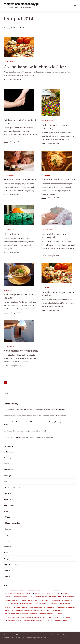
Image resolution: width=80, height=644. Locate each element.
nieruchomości (10, 505)
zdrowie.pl (8, 576)
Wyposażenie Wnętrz (12, 564)
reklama (7, 517)
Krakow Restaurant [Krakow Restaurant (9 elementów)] (39, 597)
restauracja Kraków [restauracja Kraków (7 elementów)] (24, 611)
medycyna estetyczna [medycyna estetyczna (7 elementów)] (31, 600)
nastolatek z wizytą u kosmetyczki (54, 236)
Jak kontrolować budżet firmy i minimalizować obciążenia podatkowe (29, 437)
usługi (6, 559)
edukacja (7, 476)
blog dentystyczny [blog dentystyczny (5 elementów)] (18, 590)
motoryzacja (9, 499)
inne (5, 481)
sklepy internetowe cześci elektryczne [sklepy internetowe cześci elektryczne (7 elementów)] (21, 614)
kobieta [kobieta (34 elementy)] (8, 597)
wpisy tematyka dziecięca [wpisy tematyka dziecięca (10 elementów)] (52, 617)
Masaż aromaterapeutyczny (20, 179)
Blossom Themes (20, 638)
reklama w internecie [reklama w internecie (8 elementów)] (66, 607)
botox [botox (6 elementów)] (37, 593)
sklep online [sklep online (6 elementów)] (39, 611)
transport (7, 547)
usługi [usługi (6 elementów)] (37, 617)
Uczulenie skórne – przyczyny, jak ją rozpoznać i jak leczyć (25, 431)
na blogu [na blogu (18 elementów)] (45, 600)
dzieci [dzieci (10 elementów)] (58, 593)
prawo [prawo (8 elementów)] (8, 607)
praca (6, 116)
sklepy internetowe (11, 541)
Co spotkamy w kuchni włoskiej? (35, 67)
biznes (6, 464)
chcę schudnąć (12, 234)
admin (6, 79)
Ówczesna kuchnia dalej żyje (58, 179)
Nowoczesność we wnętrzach (21, 351)
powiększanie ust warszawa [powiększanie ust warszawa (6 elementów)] (46, 604)
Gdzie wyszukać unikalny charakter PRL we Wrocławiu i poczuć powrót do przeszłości (35, 416)
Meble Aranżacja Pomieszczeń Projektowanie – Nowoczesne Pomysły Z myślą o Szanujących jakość (38, 423)
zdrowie (7, 570)
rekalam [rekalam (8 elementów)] (51, 607)
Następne (19, 382)
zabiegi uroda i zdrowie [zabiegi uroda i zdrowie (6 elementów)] (34, 621)
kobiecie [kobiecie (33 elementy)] (66, 593)
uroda (6, 553)
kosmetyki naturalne (12, 487)
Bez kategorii (10, 62)
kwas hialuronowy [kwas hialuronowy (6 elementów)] (66, 597)
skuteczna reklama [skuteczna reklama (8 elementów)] (47, 614)
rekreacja (7, 529)
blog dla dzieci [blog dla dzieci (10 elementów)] (34, 590)
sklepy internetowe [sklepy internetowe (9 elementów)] (55, 611)
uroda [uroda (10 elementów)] (60, 614)
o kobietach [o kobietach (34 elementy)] (67, 600)
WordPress (42, 638)
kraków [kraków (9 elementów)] (52, 597)
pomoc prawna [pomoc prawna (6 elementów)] (26, 604)
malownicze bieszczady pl (21, 4)
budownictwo (9, 470)
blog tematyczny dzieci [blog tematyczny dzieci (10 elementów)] (14, 593)
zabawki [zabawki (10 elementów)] (68, 617)
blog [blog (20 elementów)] (6, 590)
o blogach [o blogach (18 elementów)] (56, 600)
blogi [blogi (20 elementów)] (45, 590)
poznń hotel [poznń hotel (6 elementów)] (65, 604)
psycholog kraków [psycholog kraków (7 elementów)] (37, 607)
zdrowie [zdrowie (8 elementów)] (49, 621)
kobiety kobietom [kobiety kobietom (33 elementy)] (21, 597)
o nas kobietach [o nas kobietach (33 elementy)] (11, 604)
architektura (9, 452)
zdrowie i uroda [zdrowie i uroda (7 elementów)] (61, 621)
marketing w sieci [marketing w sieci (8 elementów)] (12, 600)
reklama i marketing (12, 523)
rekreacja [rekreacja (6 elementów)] (9, 611)
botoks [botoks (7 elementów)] (29, 593)
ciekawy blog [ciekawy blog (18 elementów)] (48, 593)
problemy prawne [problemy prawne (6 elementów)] (20, 607)
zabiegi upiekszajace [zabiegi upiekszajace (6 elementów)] (13, 621)
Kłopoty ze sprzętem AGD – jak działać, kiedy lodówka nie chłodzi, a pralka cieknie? (34, 410)
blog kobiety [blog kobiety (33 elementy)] (55, 590)
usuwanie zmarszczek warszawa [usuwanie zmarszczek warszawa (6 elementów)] (18, 617)
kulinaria (46, 175)
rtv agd (6, 535)
